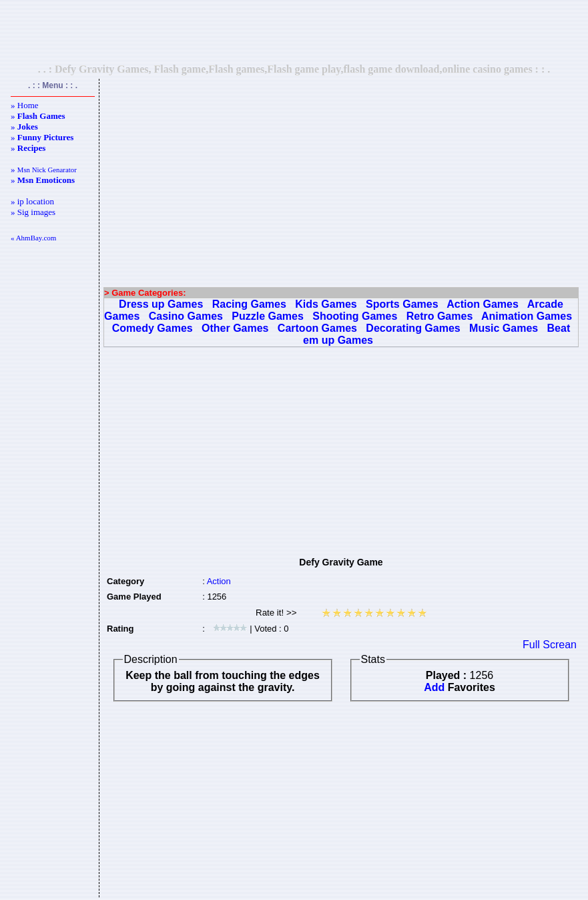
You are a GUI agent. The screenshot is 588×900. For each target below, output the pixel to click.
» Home (25, 105)
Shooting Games (355, 316)
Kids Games (326, 304)
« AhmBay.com (33, 238)
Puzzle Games (268, 316)
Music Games (504, 328)
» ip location (32, 201)
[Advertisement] (294, 31)
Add (434, 687)
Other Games (235, 328)
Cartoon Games (317, 328)
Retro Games (440, 316)
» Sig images (33, 212)
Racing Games (249, 304)
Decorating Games (413, 328)
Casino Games (186, 316)
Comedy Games (153, 328)
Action (219, 581)
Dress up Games (161, 304)
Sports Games (402, 304)
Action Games (483, 304)
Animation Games (527, 316)
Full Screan (550, 645)
